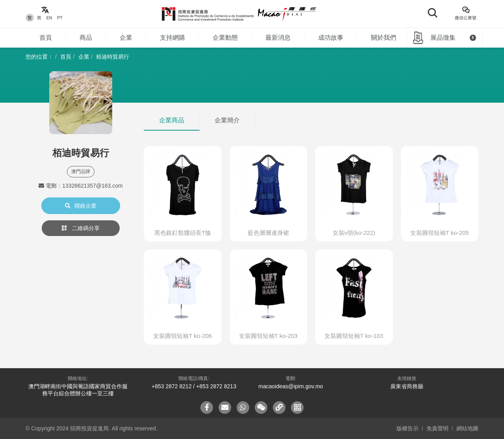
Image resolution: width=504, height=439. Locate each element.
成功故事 (331, 38)
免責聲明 (437, 428)
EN (49, 18)
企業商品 (172, 120)
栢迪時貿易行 (113, 57)
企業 (126, 38)
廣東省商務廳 (407, 386)
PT (60, 18)
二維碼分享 (81, 228)
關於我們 (384, 38)
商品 (86, 38)
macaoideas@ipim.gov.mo (291, 386)
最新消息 (278, 38)
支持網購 (172, 38)
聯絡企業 (81, 206)
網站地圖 (467, 428)
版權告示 (408, 428)
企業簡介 (227, 120)
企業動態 (225, 38)
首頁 (46, 38)
